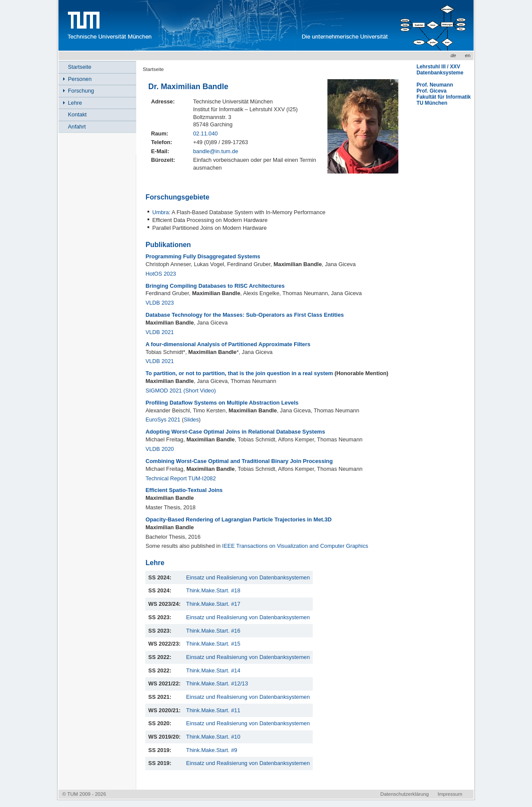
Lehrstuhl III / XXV (438, 67)
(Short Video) (200, 391)
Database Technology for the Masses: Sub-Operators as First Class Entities (244, 315)
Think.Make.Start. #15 (213, 644)
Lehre (75, 103)
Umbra (160, 212)
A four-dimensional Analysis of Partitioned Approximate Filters (228, 344)
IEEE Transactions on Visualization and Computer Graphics (295, 546)
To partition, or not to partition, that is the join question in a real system (240, 373)
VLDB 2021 (159, 332)
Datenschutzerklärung (404, 794)
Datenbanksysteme (440, 73)
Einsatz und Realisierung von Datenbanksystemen (248, 577)
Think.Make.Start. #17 (213, 604)
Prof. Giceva (431, 91)
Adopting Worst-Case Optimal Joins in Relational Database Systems (235, 432)
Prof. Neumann (435, 85)
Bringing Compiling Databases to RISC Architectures (215, 286)
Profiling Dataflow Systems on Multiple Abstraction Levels (222, 403)
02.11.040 (205, 133)
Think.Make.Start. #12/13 (217, 683)
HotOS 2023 (160, 274)
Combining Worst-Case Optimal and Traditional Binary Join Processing (239, 461)
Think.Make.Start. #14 (213, 670)
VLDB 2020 (159, 449)
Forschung (81, 91)
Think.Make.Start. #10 (213, 737)
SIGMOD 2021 (163, 391)
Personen (80, 79)
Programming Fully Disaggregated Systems (203, 256)
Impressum (450, 794)
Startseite (153, 69)
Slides (191, 420)
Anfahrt (77, 127)
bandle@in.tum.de (215, 151)
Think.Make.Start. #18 (213, 590)
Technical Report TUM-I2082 (181, 478)
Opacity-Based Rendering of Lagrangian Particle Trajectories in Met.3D (238, 519)
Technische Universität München (108, 25)
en (468, 55)
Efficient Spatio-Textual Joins (184, 490)
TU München (432, 103)
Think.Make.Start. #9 (212, 750)
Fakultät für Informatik (444, 97)
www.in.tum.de (228, 25)
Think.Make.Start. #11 (213, 710)
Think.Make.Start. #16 (213, 631)
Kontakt (77, 114)
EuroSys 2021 (163, 420)
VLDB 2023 (159, 303)
